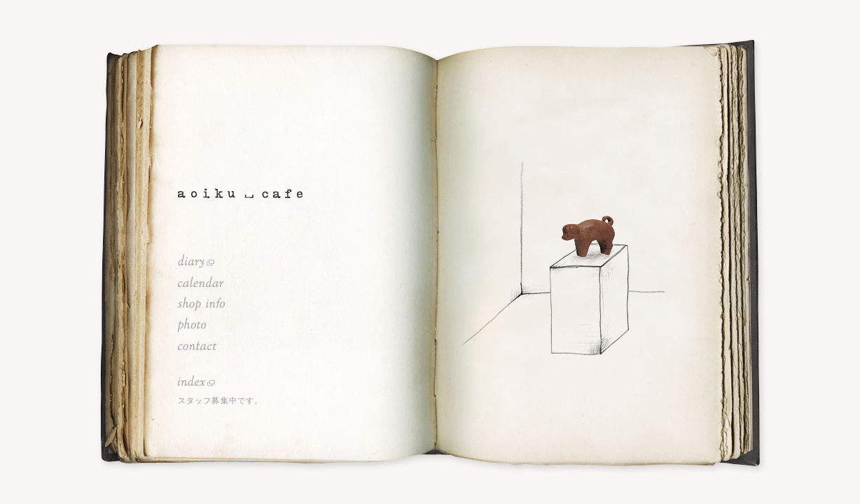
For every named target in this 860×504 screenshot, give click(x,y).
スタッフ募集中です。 (220, 400)
